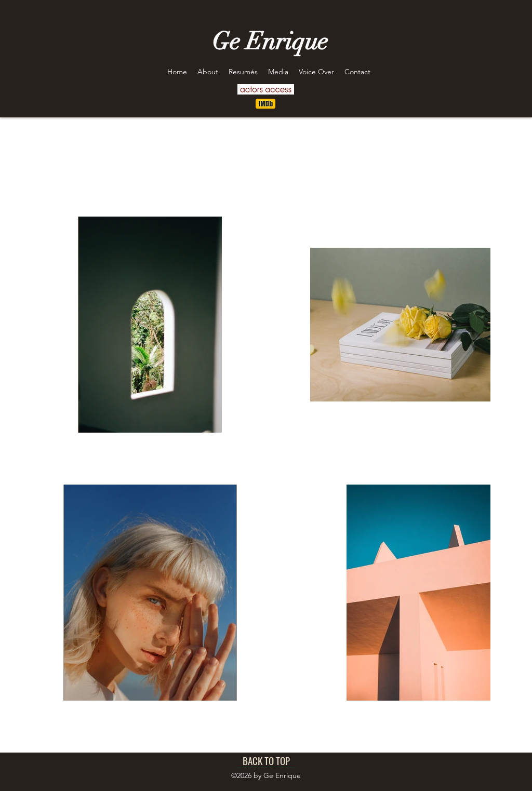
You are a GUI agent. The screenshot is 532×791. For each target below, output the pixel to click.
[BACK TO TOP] (266, 760)
